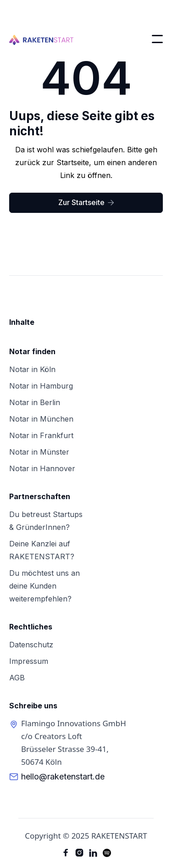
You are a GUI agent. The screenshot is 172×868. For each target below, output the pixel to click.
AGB (17, 678)
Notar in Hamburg (41, 386)
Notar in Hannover (42, 468)
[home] (41, 39)
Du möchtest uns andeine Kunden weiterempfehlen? (44, 586)
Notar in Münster (39, 452)
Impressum (29, 661)
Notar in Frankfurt (41, 435)
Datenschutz (31, 645)
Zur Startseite (86, 202)
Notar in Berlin (35, 402)
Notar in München (41, 419)
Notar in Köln (32, 369)
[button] (157, 39)
